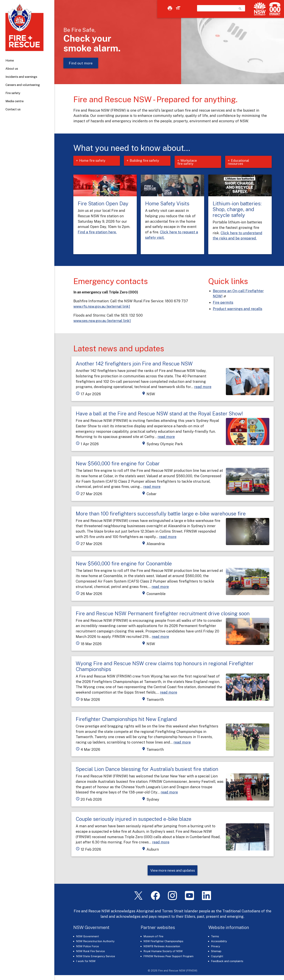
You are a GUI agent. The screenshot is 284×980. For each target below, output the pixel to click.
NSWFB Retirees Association (162, 948)
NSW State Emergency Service (96, 957)
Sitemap (216, 952)
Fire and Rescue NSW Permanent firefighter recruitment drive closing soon (163, 614)
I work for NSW (86, 962)
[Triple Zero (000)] (274, 9)
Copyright (217, 957)
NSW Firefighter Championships (163, 942)
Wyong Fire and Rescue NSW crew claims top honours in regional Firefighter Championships (165, 667)
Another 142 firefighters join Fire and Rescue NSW (134, 364)
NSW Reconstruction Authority (95, 942)
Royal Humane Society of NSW (163, 952)
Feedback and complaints (227, 962)
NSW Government (87, 938)
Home (10, 60)
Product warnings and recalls (238, 309)
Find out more (81, 63)
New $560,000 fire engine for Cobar (118, 464)
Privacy (216, 948)
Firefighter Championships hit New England (126, 720)
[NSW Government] (260, 9)
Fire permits (223, 303)
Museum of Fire (153, 938)
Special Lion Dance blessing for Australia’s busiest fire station (147, 770)
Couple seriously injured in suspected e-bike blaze (134, 820)
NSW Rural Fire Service (90, 952)
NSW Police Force (87, 948)
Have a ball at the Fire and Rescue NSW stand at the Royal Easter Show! (159, 414)
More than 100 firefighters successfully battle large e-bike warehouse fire (161, 514)
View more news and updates (172, 872)
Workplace (188, 162)
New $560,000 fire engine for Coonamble (124, 564)
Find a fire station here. (97, 233)
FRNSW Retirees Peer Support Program (168, 957)
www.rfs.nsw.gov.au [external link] (102, 307)
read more (203, 387)
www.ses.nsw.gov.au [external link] (102, 321)
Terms (215, 938)
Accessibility (219, 942)
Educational (239, 162)
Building (148, 161)
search (240, 9)
